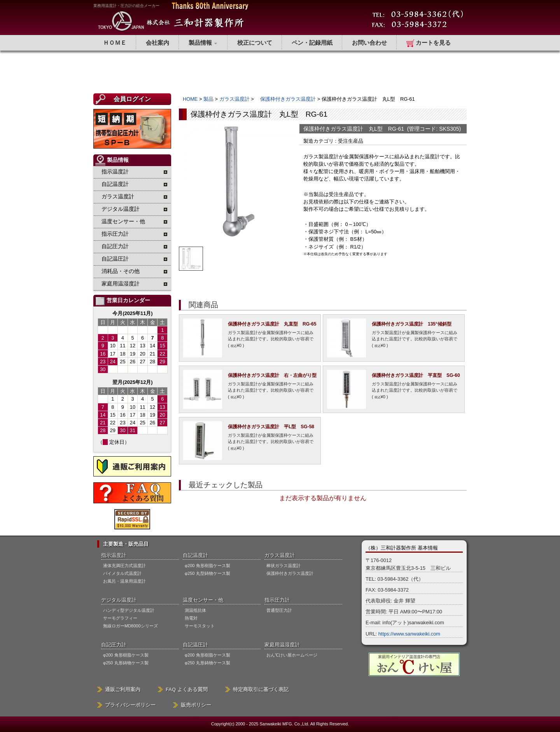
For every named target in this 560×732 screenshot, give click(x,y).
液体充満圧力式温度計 (124, 566)
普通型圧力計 (279, 610)
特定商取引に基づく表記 (261, 689)
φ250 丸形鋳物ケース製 (126, 663)
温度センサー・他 (203, 600)
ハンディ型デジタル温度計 (129, 610)
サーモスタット (200, 626)
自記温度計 (195, 555)
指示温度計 (114, 555)
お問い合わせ (369, 43)
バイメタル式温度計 (122, 573)
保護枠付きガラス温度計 (285, 99)
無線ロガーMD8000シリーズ (130, 626)
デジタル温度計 (119, 600)
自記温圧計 (195, 645)
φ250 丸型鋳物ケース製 (207, 573)
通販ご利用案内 (123, 689)
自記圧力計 (114, 645)
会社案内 (157, 43)
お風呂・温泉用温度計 (124, 581)
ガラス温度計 (234, 99)
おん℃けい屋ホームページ (292, 655)
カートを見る (429, 43)
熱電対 (191, 618)
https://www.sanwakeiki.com (409, 634)
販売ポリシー (196, 705)
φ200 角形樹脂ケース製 (207, 566)
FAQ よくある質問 (187, 689)
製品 (208, 99)
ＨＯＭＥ (115, 43)
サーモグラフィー (120, 618)
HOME (190, 99)
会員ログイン (132, 99)
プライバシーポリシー (130, 705)
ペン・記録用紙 (312, 43)
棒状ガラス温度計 (283, 566)
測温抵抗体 (195, 610)
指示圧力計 (277, 600)
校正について (255, 43)
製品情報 (203, 43)
